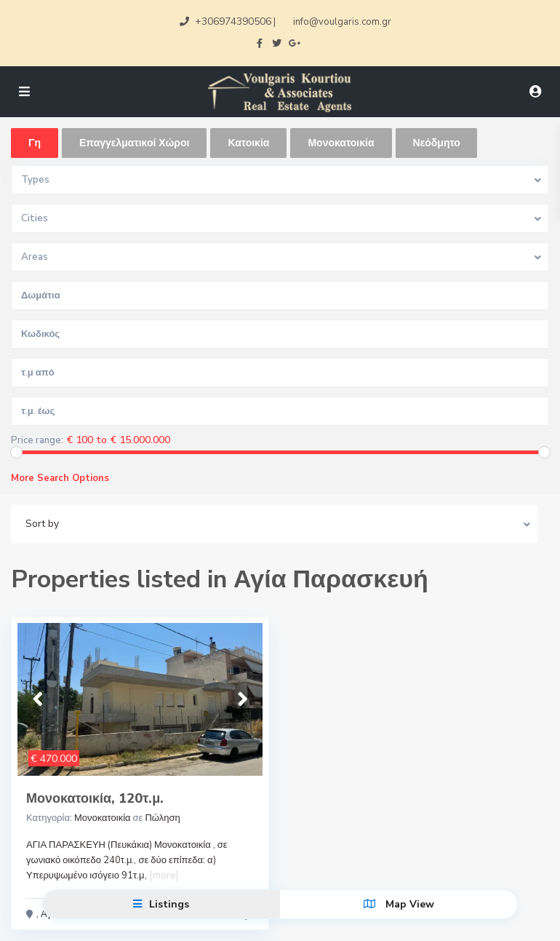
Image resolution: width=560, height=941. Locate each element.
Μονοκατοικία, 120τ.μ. (95, 798)
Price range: (37, 441)
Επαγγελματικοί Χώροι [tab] (134, 143)
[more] (164, 876)
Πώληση (162, 818)
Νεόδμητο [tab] (437, 143)
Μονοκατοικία (103, 818)
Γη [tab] (35, 143)
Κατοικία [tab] (248, 143)
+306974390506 (233, 21)
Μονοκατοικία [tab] (341, 143)
